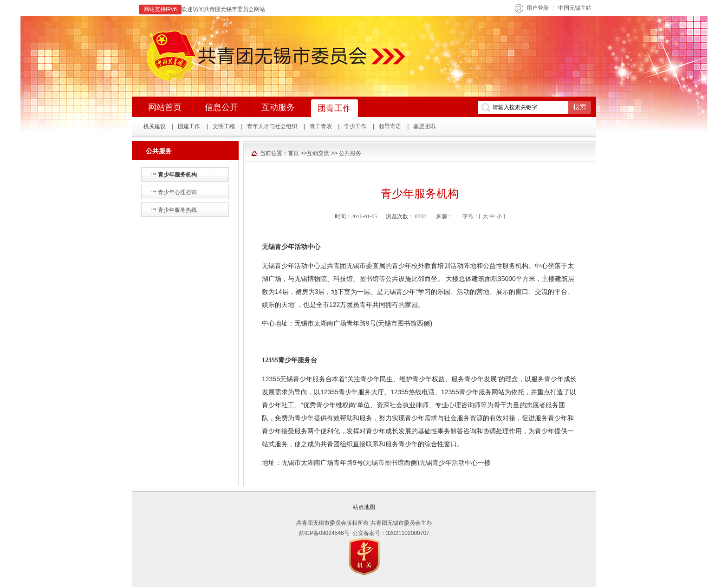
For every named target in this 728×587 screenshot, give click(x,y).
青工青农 (321, 126)
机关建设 (155, 126)
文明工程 (224, 126)
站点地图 (364, 507)
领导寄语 (390, 126)
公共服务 (350, 153)
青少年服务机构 (177, 175)
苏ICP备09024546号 (324, 533)
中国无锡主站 (575, 8)
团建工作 (189, 126)
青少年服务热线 (177, 210)
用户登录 (538, 8)
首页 (293, 153)
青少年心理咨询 (177, 192)
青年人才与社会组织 (272, 126)
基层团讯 (424, 126)
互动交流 (318, 153)
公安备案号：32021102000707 (391, 533)
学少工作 (355, 126)
